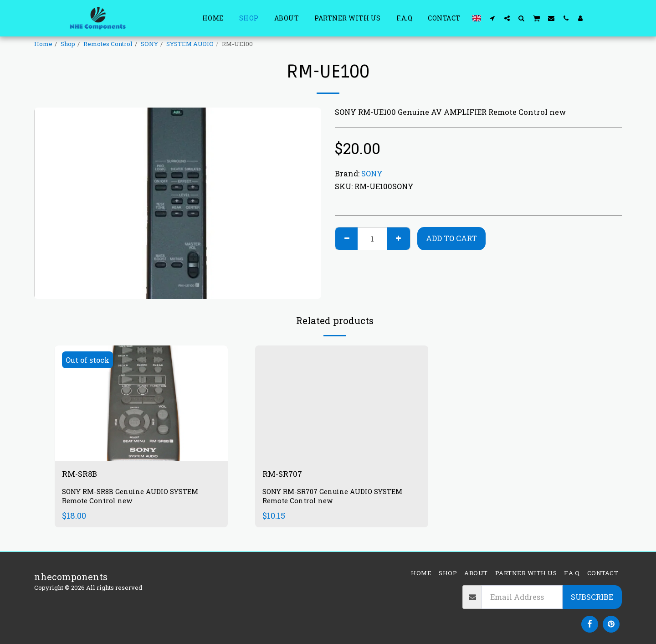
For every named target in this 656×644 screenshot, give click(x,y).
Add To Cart (451, 238)
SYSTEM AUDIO (190, 44)
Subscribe (592, 597)
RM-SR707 (286, 474)
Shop (68, 44)
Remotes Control (108, 44)
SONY (149, 44)
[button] (492, 18)
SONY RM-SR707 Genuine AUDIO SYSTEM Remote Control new (338, 498)
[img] (141, 403)
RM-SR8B (83, 474)
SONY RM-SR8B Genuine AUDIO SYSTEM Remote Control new (135, 498)
